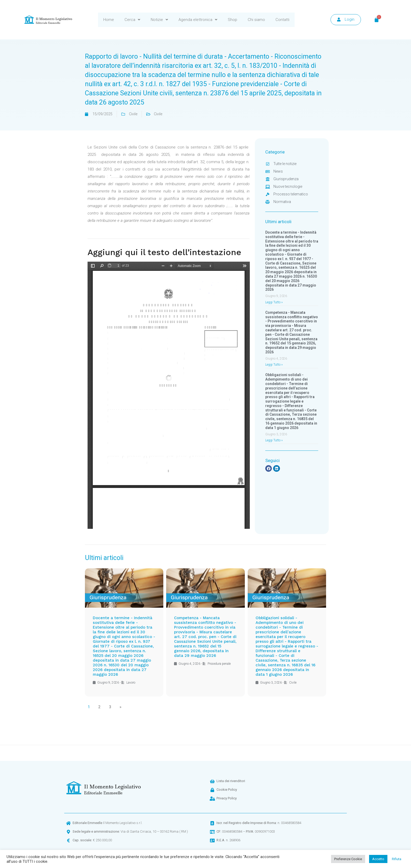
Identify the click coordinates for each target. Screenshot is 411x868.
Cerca (132, 20)
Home (109, 20)
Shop (232, 20)
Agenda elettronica (198, 20)
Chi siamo (256, 20)
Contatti (282, 20)
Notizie (159, 20)
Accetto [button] (378, 859)
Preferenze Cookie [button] (348, 859)
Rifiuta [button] (397, 859)
